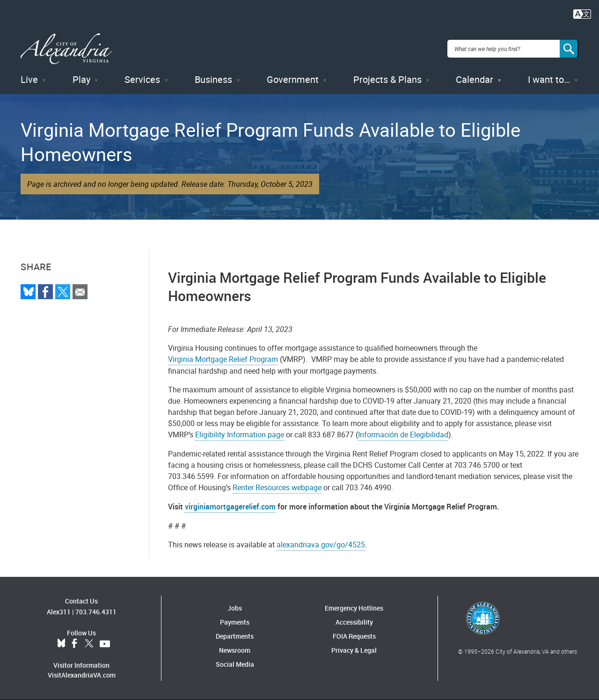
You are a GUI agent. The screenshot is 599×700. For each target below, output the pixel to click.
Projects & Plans (387, 79)
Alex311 (59, 612)
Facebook (74, 644)
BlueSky (61, 644)
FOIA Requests (354, 636)
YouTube (105, 644)
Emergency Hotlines (354, 608)
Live (29, 79)
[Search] (569, 49)
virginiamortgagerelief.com (230, 507)
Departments (235, 636)
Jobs (235, 608)
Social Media (235, 664)
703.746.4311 (96, 612)
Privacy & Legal (354, 650)
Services (142, 79)
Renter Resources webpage (277, 487)
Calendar (475, 79)
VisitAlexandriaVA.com (82, 675)
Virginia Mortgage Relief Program (223, 359)
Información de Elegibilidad (403, 435)
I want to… (549, 79)
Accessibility (354, 622)
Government (293, 79)
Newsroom (235, 650)
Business (213, 79)
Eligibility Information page (240, 435)
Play (81, 79)
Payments (235, 622)
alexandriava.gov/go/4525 (321, 545)
